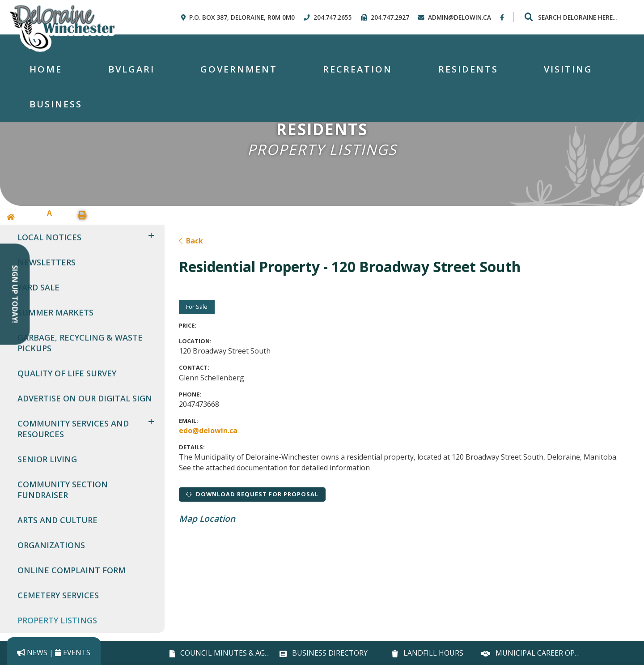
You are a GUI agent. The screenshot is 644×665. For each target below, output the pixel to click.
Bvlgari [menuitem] (131, 69)
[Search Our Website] (577, 17)
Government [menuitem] (239, 69)
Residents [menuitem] (468, 69)
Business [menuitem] (56, 104)
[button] (151, 235)
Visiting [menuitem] (568, 69)
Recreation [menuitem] (358, 69)
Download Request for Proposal (252, 494)
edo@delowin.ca (208, 431)
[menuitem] (46, 69)
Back (191, 241)
